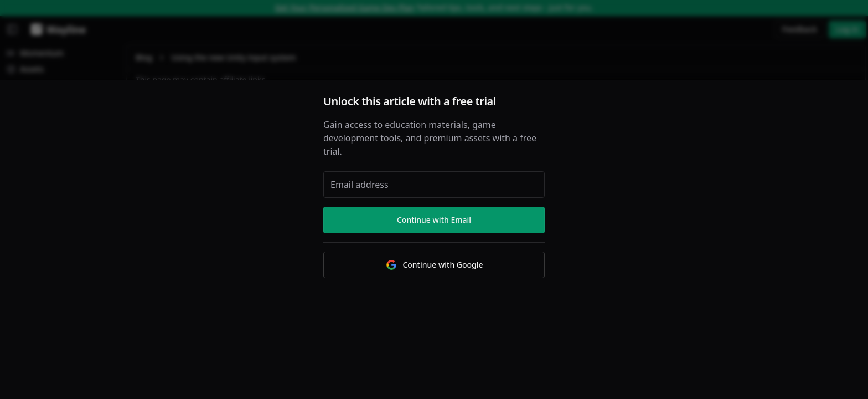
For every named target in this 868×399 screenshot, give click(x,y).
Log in (847, 29)
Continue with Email (434, 220)
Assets (25, 69)
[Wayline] (56, 29)
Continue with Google (434, 265)
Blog (144, 57)
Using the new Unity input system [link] (233, 57)
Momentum (35, 53)
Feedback (800, 29)
